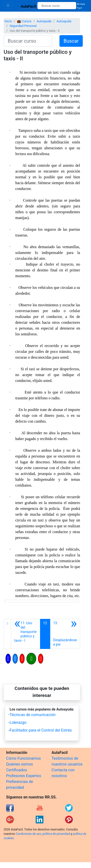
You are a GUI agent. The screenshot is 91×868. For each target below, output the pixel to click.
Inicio (8, 21)
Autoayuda (44, 21)
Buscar (71, 41)
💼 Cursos (24, 21)
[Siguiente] (65, 634)
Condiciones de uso (29, 834)
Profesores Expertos (24, 776)
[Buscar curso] (57, 6)
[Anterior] (25, 634)
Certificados (17, 770)
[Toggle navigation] (8, 5)
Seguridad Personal (23, 26)
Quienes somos (20, 764)
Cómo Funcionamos (23, 758)
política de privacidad (56, 834)
